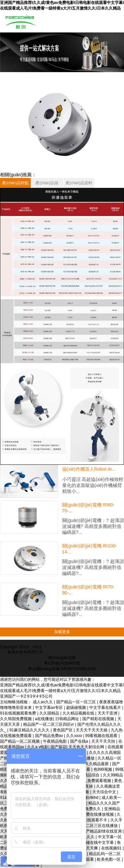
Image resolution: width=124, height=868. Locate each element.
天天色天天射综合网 (87, 747)
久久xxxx (75, 736)
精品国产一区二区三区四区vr (49, 724)
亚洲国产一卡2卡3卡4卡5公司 (26, 696)
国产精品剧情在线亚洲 (102, 831)
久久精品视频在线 (79, 713)
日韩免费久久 (89, 809)
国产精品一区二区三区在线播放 (90, 826)
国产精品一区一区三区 (77, 702)
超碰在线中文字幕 (98, 843)
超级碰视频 (77, 708)
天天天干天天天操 (92, 730)
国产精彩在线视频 (99, 719)
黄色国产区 (63, 730)
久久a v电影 (38, 747)
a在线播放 (44, 719)
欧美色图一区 (109, 859)
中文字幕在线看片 (106, 708)
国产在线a (80, 741)
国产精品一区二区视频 (20, 741)
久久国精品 (50, 713)
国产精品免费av (50, 736)
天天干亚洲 (108, 713)
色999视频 (103, 769)
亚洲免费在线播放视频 (94, 814)
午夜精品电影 (55, 741)
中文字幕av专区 (50, 708)
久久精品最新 (97, 764)
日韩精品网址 (68, 719)
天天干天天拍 (104, 741)
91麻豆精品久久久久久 (30, 730)
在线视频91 (112, 848)
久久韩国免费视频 (16, 719)
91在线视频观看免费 (19, 713)
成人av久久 (43, 702)
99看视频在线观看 (102, 736)
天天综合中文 (105, 792)
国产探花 (59, 747)
